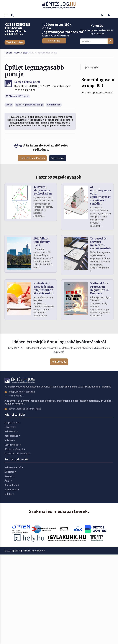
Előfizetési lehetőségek (32, 158)
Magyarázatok (21, 53)
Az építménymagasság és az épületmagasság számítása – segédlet (103, 195)
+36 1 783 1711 (17, 396)
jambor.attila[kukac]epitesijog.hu (25, 409)
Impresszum (12, 490)
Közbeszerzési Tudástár (17, 454)
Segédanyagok (13, 445)
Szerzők (9, 476)
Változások (11, 431)
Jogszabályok (12, 436)
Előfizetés (10, 472)
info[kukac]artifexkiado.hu (22, 392)
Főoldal (8, 53)
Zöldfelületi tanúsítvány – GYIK (43, 242)
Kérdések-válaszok (15, 449)
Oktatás (9, 494)
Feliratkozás (54, 41)
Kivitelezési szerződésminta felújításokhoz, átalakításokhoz (44, 288)
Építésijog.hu (92, 67)
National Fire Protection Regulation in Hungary (99, 288)
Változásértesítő (14, 467)
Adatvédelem (12, 485)
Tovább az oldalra (15, 42)
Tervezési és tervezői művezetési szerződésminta (101, 244)
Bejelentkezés (58, 158)
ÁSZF (8, 481)
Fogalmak (10, 427)
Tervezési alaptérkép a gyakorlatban (43, 190)
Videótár (10, 440)
